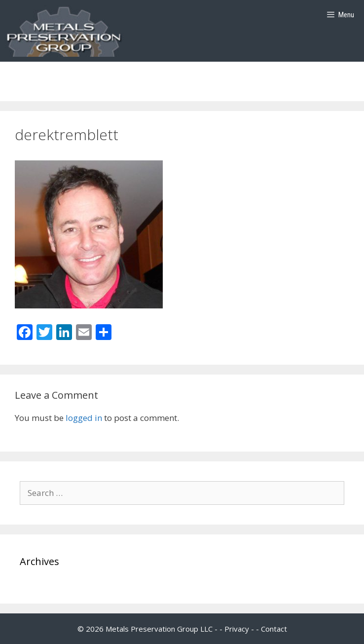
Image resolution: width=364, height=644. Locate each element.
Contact (274, 629)
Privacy (237, 629)
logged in (84, 418)
